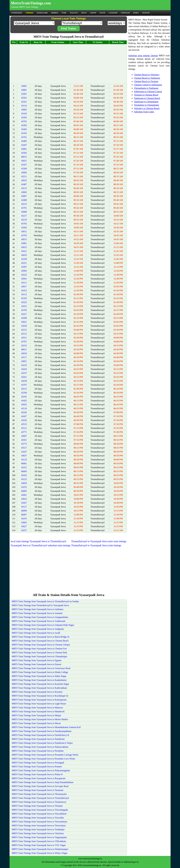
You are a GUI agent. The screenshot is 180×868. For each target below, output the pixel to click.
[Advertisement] (69, 64)
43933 (24, 405)
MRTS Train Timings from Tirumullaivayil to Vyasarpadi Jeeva (40, 605)
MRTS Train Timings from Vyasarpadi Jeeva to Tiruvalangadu (40, 810)
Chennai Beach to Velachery (147, 75)
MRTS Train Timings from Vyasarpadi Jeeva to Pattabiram (38, 739)
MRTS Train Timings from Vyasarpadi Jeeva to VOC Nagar (39, 845)
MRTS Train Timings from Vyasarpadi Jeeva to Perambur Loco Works (44, 759)
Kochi (102, 13)
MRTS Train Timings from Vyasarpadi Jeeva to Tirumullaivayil (40, 798)
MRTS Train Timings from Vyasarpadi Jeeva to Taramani (38, 790)
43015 (24, 247)
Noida (136, 13)
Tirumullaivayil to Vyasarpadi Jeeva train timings (96, 545)
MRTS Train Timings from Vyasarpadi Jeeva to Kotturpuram (39, 700)
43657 (24, 456)
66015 (24, 157)
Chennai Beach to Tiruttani (146, 81)
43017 (24, 287)
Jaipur (93, 13)
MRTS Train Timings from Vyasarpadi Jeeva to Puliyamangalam (41, 770)
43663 (24, 522)
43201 (24, 94)
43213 (24, 188)
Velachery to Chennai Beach (147, 108)
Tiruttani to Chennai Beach (146, 95)
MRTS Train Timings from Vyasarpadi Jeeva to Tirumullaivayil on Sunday (45, 601)
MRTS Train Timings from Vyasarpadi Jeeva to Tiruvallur (38, 818)
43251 (24, 467)
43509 (24, 318)
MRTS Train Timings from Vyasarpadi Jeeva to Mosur (36, 723)
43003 (24, 173)
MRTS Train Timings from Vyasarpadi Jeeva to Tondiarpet (38, 829)
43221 (24, 263)
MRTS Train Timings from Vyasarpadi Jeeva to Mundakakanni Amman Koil (46, 727)
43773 (24, 444)
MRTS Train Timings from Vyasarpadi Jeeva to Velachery (38, 833)
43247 (24, 452)
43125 (24, 479)
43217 (24, 216)
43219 (24, 220)
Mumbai (55, 13)
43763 (24, 224)
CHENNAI (29, 13)
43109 (24, 259)
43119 (24, 408)
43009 (24, 212)
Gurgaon (125, 13)
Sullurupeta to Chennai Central (148, 91)
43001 (24, 86)
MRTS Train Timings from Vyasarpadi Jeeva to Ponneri (37, 767)
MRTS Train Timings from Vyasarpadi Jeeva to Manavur (37, 708)
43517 (24, 448)
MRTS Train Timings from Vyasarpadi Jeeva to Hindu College (40, 672)
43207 (24, 145)
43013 (24, 239)
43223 (24, 275)
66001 (24, 463)
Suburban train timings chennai (143, 56)
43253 (24, 487)
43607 (24, 436)
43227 (24, 314)
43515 (24, 424)
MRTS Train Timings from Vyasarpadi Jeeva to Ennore (37, 664)
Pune (64, 13)
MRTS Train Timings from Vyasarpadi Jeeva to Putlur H (37, 774)
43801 (24, 90)
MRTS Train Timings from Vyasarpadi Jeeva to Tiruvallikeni (39, 814)
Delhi (84, 13)
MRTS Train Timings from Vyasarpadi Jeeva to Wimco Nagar (40, 853)
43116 (24, 106)
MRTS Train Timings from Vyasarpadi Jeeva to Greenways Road (41, 668)
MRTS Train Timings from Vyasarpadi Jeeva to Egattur (37, 660)
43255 (24, 519)
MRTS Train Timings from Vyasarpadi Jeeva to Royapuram (39, 778)
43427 (24, 416)
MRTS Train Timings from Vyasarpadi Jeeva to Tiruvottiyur (39, 826)
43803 (24, 110)
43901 (24, 243)
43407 (24, 184)
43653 (24, 180)
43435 (24, 475)
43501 (24, 98)
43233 (24, 346)
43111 (24, 283)
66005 (24, 491)
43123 (24, 460)
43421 (24, 377)
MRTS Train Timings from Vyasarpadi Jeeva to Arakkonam (39, 621)
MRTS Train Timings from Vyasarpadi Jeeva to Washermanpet (40, 849)
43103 (24, 114)
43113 (24, 294)
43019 (24, 353)
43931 (24, 322)
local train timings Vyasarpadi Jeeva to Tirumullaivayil (38, 541)
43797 (24, 385)
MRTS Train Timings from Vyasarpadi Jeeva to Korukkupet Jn (40, 696)
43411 (24, 251)
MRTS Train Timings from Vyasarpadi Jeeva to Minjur (36, 715)
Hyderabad (17, 13)
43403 (24, 129)
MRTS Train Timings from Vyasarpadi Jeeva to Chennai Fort (39, 649)
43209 (24, 169)
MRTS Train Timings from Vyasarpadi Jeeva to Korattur (37, 692)
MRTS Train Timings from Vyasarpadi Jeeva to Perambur (38, 751)
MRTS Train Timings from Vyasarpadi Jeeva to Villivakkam (39, 841)
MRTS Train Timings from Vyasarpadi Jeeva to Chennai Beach (40, 641)
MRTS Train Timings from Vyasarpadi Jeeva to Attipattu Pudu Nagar (43, 625)
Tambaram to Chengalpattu (146, 102)
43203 (24, 117)
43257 (24, 530)
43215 (24, 204)
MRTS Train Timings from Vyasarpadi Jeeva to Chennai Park (39, 653)
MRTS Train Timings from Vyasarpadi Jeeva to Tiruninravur (39, 802)
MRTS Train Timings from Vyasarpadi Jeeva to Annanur (37, 613)
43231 (24, 330)
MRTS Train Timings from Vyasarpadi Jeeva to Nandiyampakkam (42, 731)
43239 (24, 381)
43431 (24, 440)
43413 (24, 290)
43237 (24, 373)
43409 (24, 200)
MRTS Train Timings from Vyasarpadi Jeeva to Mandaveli (38, 711)
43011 (24, 231)
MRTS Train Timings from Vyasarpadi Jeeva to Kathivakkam (39, 688)
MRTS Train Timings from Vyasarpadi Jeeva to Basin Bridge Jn (41, 637)
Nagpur (146, 13)
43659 (24, 483)
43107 (24, 165)
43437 (24, 503)
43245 (24, 420)
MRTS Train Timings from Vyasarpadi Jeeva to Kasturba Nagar (40, 684)
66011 (24, 349)
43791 (24, 208)
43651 (24, 161)
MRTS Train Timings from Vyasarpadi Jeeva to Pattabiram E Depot (42, 743)
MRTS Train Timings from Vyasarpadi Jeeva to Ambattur (38, 609)
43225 (24, 302)
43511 (24, 338)
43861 (24, 149)
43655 (24, 255)
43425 (24, 401)
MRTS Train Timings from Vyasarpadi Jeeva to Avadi (36, 633)
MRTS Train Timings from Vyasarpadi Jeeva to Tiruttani (37, 806)
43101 (24, 102)
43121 (24, 428)
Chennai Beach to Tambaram (147, 78)
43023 (24, 499)
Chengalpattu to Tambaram (146, 88)
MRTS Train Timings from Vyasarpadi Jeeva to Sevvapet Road (40, 786)
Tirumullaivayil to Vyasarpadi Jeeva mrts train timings (99, 541)
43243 (24, 412)
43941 (24, 279)
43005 (24, 192)
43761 (24, 137)
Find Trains (69, 29)
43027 (24, 526)
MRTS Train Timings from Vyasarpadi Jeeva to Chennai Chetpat (41, 645)
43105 (24, 133)
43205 (24, 125)
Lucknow (113, 13)
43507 (24, 267)
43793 (24, 235)
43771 (24, 432)
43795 (24, 310)
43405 (24, 141)
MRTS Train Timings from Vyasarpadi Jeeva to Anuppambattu (40, 617)
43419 (24, 369)
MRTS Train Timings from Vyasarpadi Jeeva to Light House (39, 704)
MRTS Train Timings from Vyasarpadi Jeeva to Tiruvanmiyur (40, 822)
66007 (24, 515)
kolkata (74, 13)
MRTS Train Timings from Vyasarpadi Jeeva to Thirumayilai (39, 794)
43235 (24, 365)
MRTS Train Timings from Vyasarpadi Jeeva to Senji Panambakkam (43, 782)
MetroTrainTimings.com (31, 3)
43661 (24, 495)
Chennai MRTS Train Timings (25, 7)
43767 (24, 342)
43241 (24, 397)
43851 (24, 361)
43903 (24, 271)
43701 (24, 121)
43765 (24, 298)
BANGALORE (42, 13)
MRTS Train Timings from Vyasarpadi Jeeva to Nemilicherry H (40, 735)
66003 (24, 471)
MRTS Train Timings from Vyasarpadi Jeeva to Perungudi (38, 763)
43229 (24, 326)
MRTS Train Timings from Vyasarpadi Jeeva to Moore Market (40, 719)
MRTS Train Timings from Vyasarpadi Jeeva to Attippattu (38, 629)
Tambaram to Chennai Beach (147, 98)
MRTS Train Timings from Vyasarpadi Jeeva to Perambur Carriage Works (45, 755)
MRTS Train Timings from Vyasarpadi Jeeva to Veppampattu (39, 837)
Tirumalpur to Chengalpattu (147, 105)
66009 (24, 511)
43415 (24, 306)
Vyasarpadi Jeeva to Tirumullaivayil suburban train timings (41, 545)
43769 (24, 393)
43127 (24, 507)
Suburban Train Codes (144, 112)
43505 (24, 228)
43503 (24, 153)
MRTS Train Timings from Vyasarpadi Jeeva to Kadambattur (39, 680)
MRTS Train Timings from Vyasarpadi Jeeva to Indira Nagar (39, 676)
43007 (24, 196)
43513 (24, 389)
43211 (24, 176)
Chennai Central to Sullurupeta (148, 85)
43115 (24, 334)
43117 (24, 357)
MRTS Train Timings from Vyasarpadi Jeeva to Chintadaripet (40, 656)
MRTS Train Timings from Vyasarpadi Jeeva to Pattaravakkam (40, 747)
